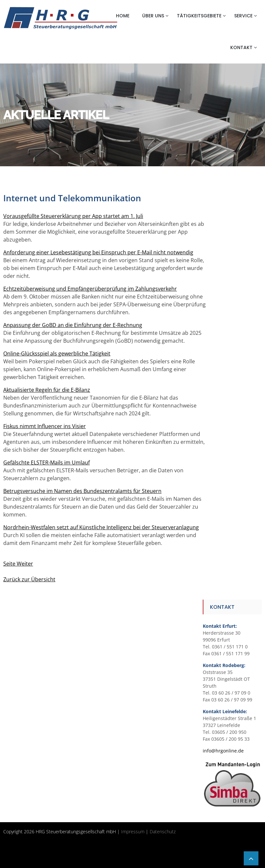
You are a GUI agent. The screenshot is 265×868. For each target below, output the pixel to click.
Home (123, 16)
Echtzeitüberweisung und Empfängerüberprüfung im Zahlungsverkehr (90, 289)
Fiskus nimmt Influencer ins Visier (45, 426)
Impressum (133, 832)
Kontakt (241, 47)
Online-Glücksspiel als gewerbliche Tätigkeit (57, 353)
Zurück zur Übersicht (29, 579)
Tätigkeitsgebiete (199, 16)
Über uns (153, 16)
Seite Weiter (18, 564)
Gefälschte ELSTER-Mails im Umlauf (47, 462)
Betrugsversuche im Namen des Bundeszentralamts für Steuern (82, 491)
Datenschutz (163, 832)
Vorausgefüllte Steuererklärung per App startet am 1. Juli (73, 216)
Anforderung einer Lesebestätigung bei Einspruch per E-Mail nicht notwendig (98, 252)
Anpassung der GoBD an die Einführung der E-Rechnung (73, 325)
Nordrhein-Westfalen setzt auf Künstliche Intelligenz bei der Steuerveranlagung (101, 527)
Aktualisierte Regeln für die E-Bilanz (47, 390)
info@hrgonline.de (223, 751)
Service (243, 16)
